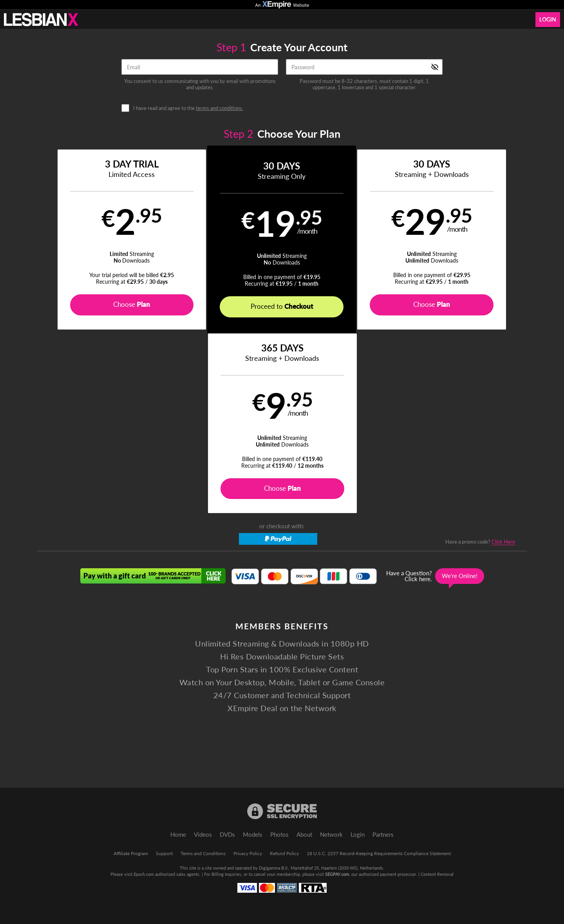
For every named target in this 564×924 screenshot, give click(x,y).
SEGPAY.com (337, 874)
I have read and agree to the (188, 108)
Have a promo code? (480, 362)
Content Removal (437, 874)
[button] (99, 240)
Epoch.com (144, 874)
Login (548, 19)
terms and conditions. (220, 108)
